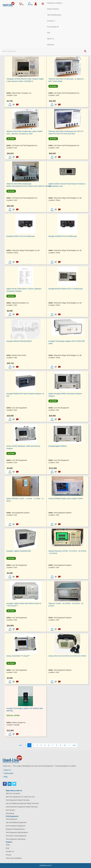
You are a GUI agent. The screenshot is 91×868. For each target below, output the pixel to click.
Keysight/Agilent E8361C (58, 446)
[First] (20, 745)
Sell (49, 33)
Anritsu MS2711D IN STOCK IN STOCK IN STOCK (67, 656)
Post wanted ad (53, 27)
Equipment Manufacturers (15, 829)
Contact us (51, 21)
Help (8, 848)
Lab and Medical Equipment (16, 822)
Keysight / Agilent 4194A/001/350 (19, 551)
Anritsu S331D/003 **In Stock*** (18, 656)
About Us (51, 39)
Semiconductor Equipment (16, 826)
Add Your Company (13, 793)
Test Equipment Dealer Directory (18, 800)
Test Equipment (12, 819)
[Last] (74, 745)
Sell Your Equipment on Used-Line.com (20, 797)
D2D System (10, 810)
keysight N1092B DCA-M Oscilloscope (63, 236)
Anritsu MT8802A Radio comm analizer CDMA (66, 499)
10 (65, 745)
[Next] (69, 745)
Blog (5, 777)
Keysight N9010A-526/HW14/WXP (19, 341)
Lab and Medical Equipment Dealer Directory (22, 803)
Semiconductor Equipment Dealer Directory (22, 807)
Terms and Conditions (14, 858)
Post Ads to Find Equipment (16, 836)
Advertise (51, 45)
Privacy (9, 855)
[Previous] (25, 745)
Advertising (10, 813)
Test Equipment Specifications (17, 832)
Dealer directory (53, 9)
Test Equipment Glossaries (16, 839)
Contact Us (10, 851)
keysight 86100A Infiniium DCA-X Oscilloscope (66, 289)
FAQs (8, 845)
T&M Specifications (54, 15)
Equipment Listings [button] (55, 3)
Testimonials (8, 773)
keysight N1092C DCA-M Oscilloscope (21, 236)
